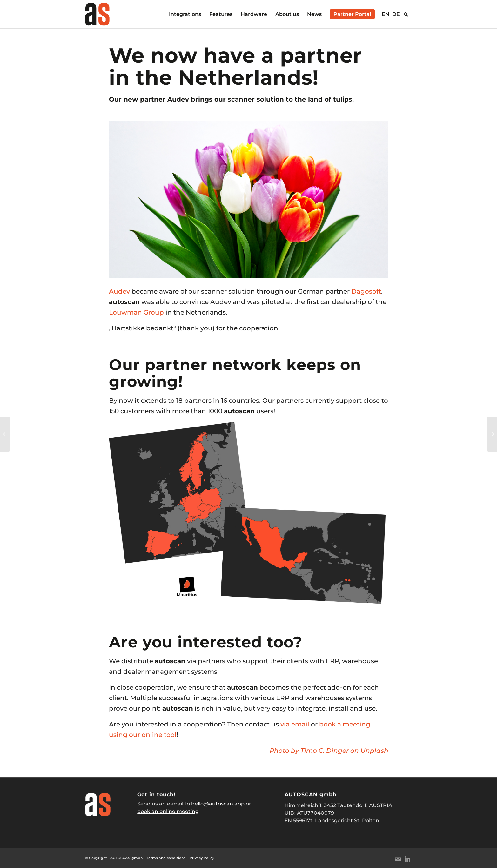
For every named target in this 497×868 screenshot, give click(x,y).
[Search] (406, 14)
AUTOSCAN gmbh (126, 858)
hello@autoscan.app (218, 804)
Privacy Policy (202, 858)
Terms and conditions (166, 858)
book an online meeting (168, 811)
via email (295, 724)
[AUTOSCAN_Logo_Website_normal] (97, 14)
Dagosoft (366, 291)
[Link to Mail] (398, 859)
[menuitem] (185, 14)
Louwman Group (136, 312)
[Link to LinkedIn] (407, 859)
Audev (119, 291)
